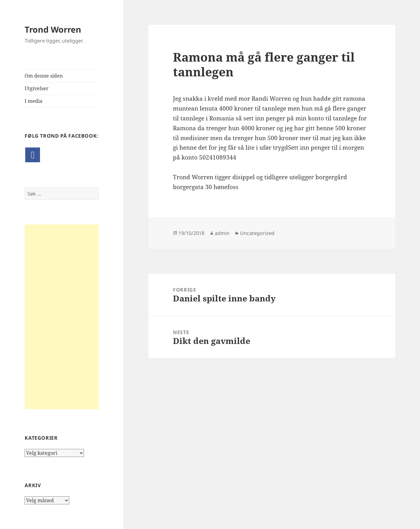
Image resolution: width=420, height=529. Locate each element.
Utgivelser (37, 88)
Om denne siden (44, 76)
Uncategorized (257, 233)
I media (34, 101)
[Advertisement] (62, 317)
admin (222, 233)
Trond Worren (53, 29)
